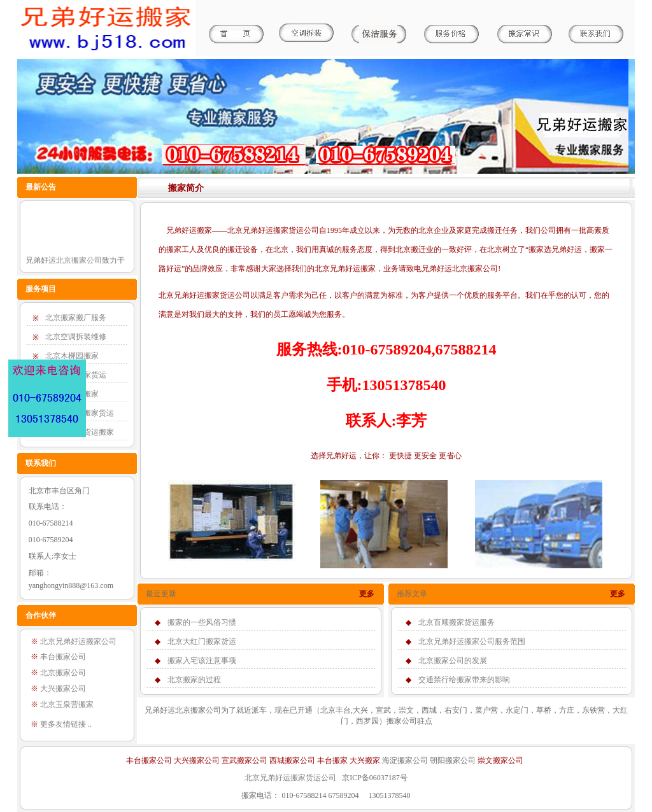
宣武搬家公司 (244, 760)
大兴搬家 (365, 760)
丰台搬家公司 (149, 760)
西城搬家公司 (292, 760)
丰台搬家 (332, 760)
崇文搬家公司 (500, 760)
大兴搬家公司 (197, 760)
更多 (367, 594)
